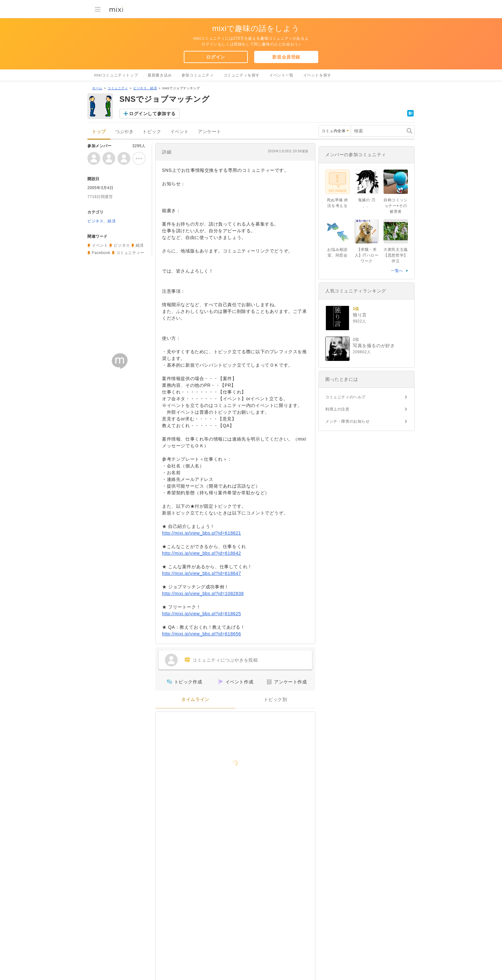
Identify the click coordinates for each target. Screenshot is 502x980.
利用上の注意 (337, 409)
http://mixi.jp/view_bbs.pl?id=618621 (202, 533)
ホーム (97, 88)
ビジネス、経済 (145, 88)
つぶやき (124, 132)
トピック (152, 132)
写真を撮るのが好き (374, 346)
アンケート (210, 132)
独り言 (360, 315)
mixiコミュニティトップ (116, 75)
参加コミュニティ (198, 75)
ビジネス (122, 245)
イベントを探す (317, 75)
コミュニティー (130, 253)
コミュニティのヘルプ (345, 397)
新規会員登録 (286, 57)
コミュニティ (118, 88)
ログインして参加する (152, 114)
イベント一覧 (281, 75)
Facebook (101, 253)
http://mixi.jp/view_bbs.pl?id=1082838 (203, 594)
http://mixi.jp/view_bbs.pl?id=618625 (202, 614)
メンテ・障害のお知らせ (348, 421)
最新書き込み (160, 75)
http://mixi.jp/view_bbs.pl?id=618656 (202, 634)
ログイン (215, 57)
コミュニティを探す (242, 75)
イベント (180, 132)
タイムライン (195, 700)
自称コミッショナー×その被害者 (396, 206)
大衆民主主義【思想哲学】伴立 (396, 255)
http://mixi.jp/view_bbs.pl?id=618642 (202, 553)
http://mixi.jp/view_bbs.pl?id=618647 (202, 573)
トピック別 (275, 700)
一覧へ (397, 271)
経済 (140, 245)
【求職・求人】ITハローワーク (367, 255)
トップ (99, 132)
